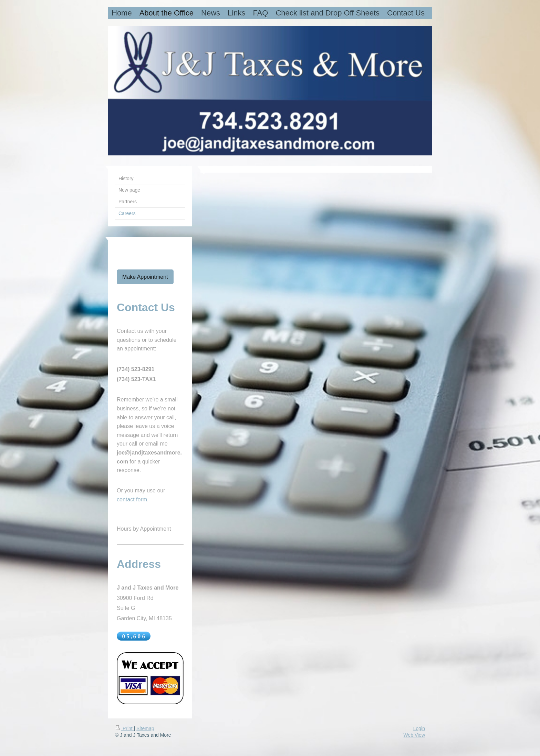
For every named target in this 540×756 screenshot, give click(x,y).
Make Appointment (145, 277)
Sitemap (145, 728)
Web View (414, 735)
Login (419, 728)
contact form (132, 499)
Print (124, 728)
